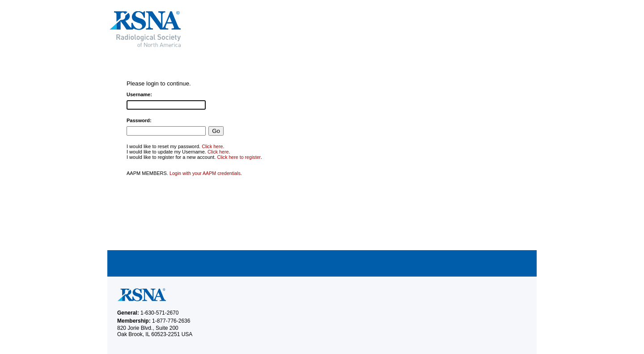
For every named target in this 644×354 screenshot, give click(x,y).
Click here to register (239, 157)
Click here (212, 146)
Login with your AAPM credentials (205, 173)
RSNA (210, 29)
